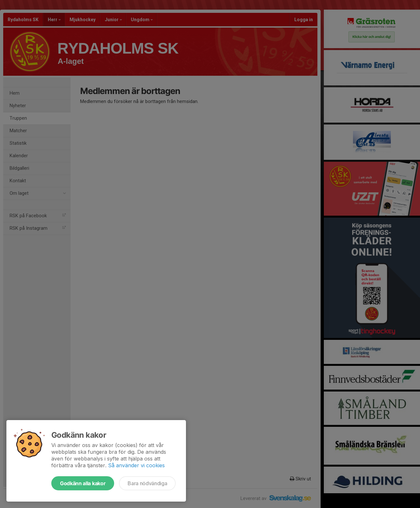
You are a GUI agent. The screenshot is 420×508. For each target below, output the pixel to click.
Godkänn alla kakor (83, 483)
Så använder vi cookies (136, 465)
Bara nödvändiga (147, 483)
